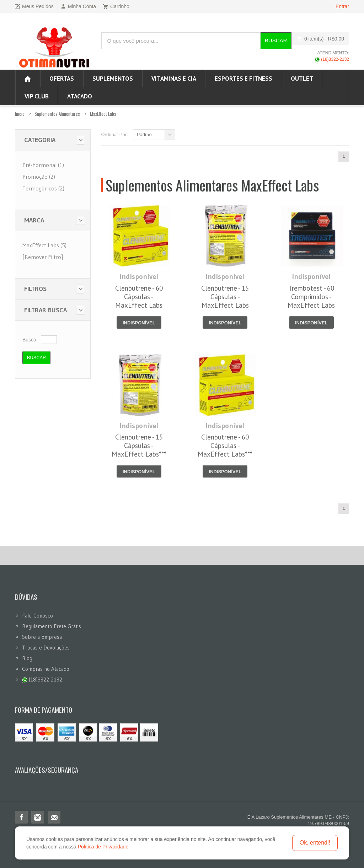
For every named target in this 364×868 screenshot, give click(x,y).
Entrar (342, 6)
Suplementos (113, 79)
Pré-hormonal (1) (43, 165)
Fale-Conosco (38, 616)
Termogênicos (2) (43, 188)
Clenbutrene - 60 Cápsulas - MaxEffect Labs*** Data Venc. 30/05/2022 (225, 454)
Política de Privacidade (103, 847)
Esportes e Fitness (243, 79)
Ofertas (62, 79)
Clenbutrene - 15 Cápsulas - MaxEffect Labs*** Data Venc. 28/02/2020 (139, 454)
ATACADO (80, 96)
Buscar (276, 40)
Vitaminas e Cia (174, 79)
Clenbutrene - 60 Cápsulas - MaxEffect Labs (139, 297)
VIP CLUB (37, 96)
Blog (27, 658)
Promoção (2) (39, 177)
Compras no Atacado (46, 669)
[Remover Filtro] (43, 257)
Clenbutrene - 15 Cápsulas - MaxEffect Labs (225, 297)
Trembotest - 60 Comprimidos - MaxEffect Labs (311, 297)
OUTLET (302, 79)
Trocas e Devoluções (46, 648)
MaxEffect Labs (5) (44, 245)
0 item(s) (318, 39)
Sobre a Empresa (42, 637)
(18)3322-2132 (332, 59)
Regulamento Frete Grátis (52, 626)
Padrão (144, 134)
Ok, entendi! (315, 843)
